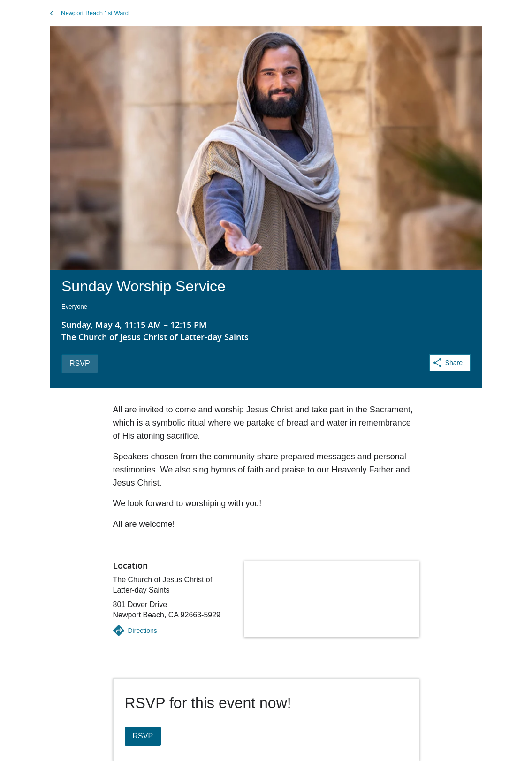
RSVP (80, 363)
